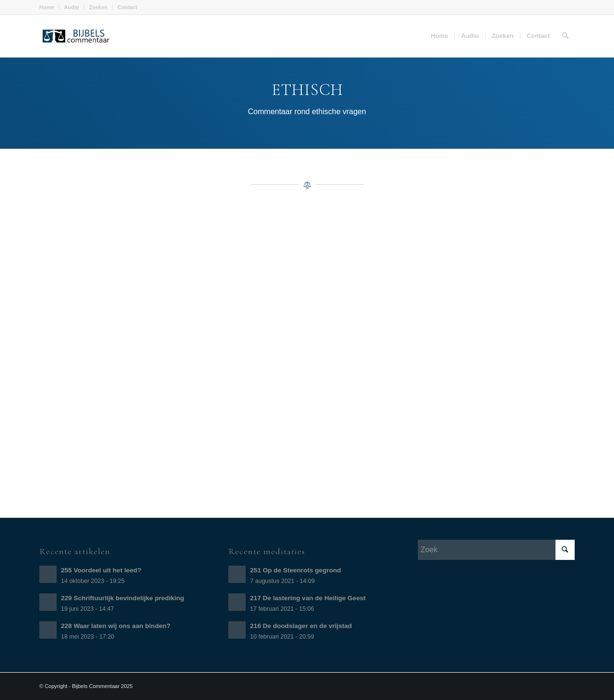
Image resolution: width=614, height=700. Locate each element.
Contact (127, 7)
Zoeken (99, 7)
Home (47, 7)
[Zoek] (565, 36)
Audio (72, 7)
